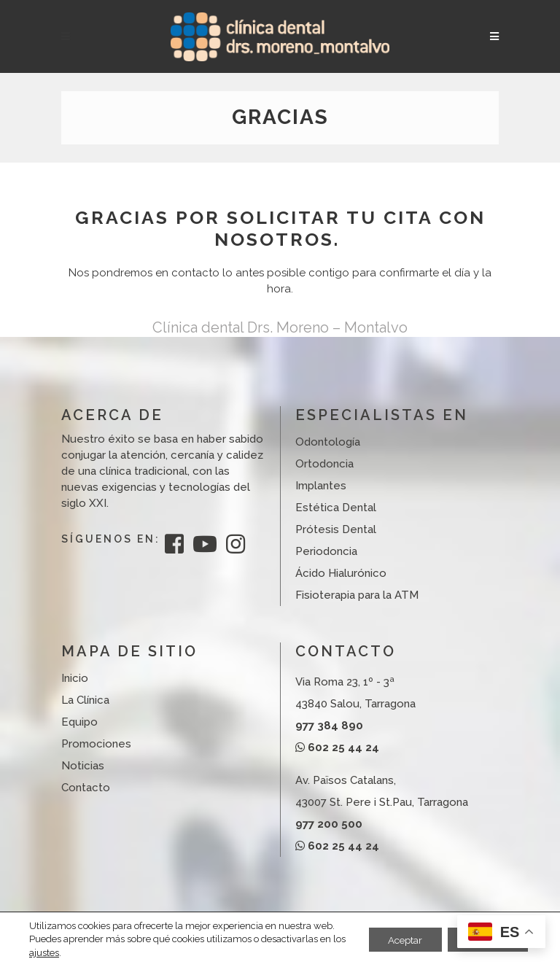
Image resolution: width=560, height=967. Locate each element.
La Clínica (85, 700)
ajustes (59, 953)
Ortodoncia (324, 464)
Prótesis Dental (336, 529)
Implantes (321, 486)
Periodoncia (326, 551)
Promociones (96, 744)
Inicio (75, 678)
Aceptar (394, 933)
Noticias (83, 766)
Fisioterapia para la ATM (357, 595)
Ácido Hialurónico (341, 573)
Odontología (328, 442)
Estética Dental (336, 508)
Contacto (86, 788)
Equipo (79, 722)
